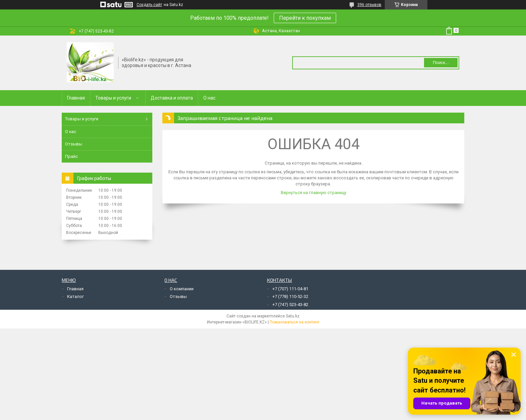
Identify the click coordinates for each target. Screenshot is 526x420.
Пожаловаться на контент (295, 322)
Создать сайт (149, 5)
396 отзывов (369, 5)
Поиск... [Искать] (441, 63)
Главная (76, 98)
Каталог (75, 296)
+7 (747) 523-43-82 (290, 305)
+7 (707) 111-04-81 (290, 289)
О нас (209, 98)
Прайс (71, 156)
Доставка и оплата (172, 98)
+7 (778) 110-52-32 (290, 296)
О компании (182, 289)
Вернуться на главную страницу (313, 193)
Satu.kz (293, 316)
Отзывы (74, 144)
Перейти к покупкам (305, 18)
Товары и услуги (113, 98)
